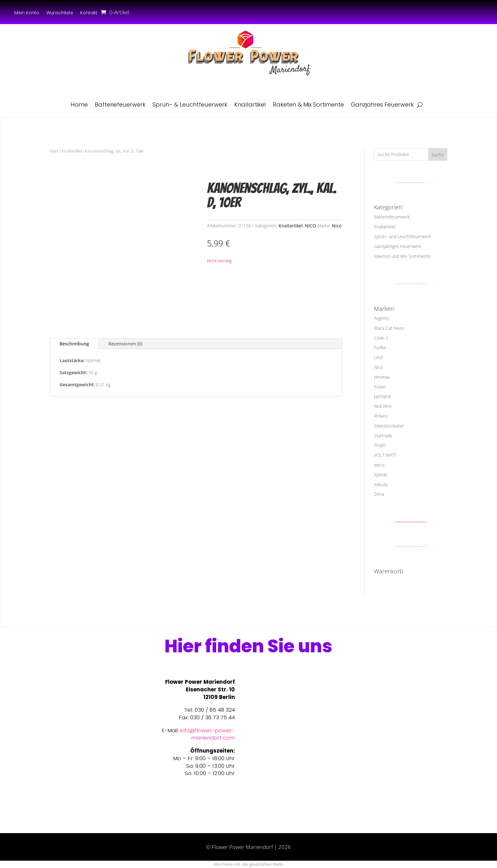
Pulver (380, 387)
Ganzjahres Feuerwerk (382, 104)
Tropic (380, 445)
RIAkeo (381, 416)
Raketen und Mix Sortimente (402, 256)
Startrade (383, 436)
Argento (382, 318)
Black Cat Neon (389, 328)
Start (54, 151)
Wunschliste (60, 13)
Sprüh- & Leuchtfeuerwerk (190, 104)
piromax (382, 377)
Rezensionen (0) (125, 344)
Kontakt (89, 13)
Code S (381, 338)
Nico (337, 226)
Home (79, 104)
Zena (379, 494)
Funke (380, 347)
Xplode (381, 475)
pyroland (382, 396)
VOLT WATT (385, 455)
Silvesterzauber (389, 426)
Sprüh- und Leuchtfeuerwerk (403, 236)
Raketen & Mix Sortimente (308, 104)
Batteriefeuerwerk (120, 104)
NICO (310, 226)
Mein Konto (27, 13)
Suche (438, 155)
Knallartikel (250, 104)
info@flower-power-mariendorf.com (207, 734)
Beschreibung (74, 344)
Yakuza (381, 484)
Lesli (378, 357)
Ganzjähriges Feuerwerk (398, 246)
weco (379, 465)
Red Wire (383, 406)
